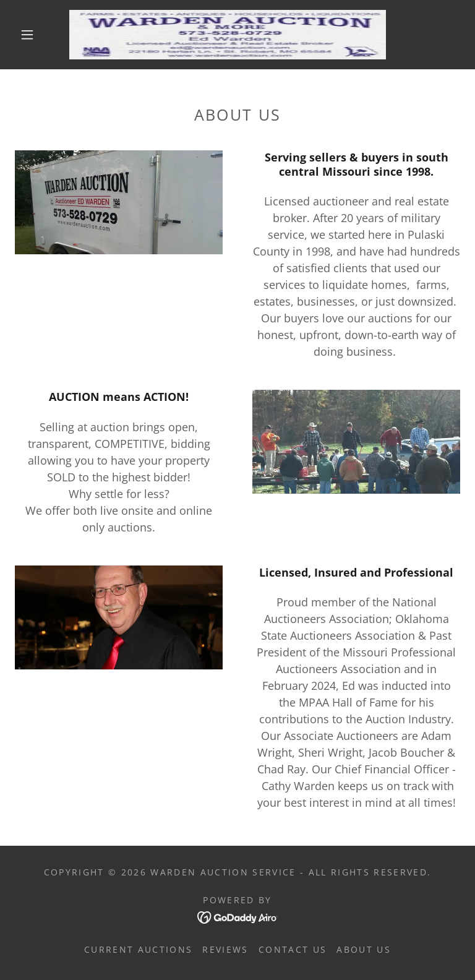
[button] (27, 35)
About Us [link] (364, 949)
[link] (228, 35)
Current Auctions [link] (138, 949)
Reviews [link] (225, 949)
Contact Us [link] (293, 949)
